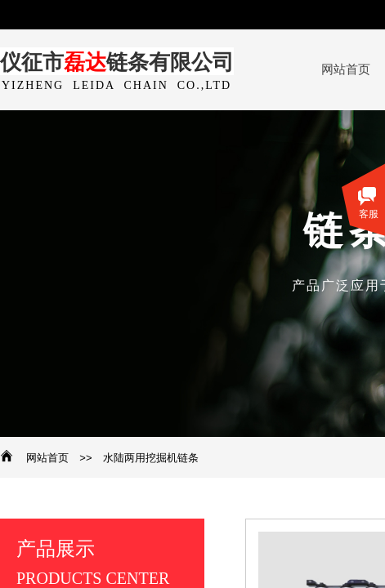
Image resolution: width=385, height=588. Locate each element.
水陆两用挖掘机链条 (151, 458)
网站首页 (47, 458)
